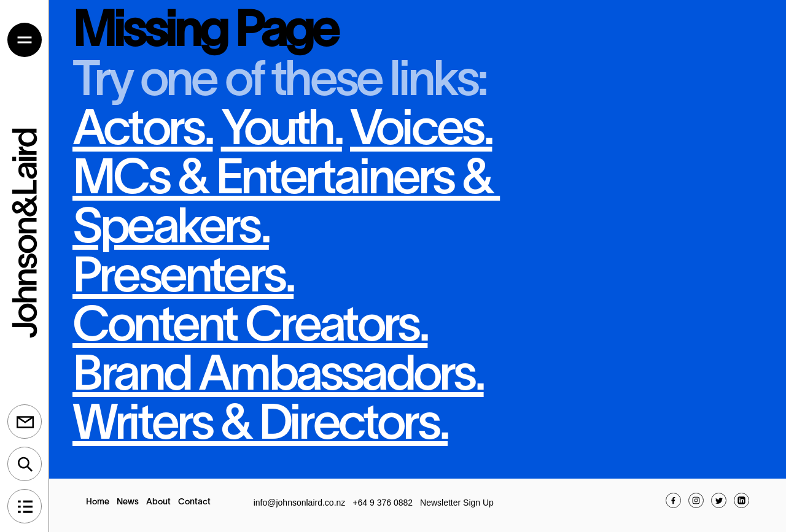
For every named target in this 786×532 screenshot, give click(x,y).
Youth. (282, 132)
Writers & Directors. (260, 426)
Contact (194, 502)
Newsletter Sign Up (457, 503)
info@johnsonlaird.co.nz (300, 503)
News (128, 502)
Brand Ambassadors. (278, 377)
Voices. (421, 132)
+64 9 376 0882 (383, 503)
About (158, 502)
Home (98, 502)
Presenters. (183, 279)
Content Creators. (250, 328)
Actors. (142, 132)
